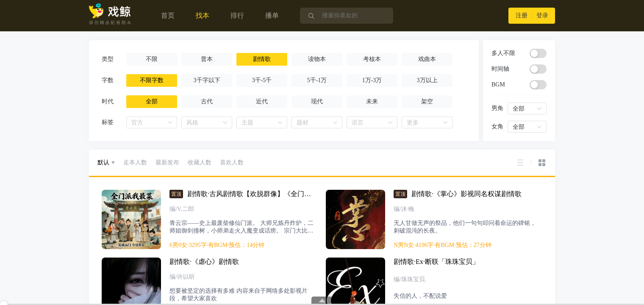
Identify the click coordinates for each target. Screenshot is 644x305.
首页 (168, 15)
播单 (272, 15)
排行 (237, 15)
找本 (203, 15)
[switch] (538, 53)
